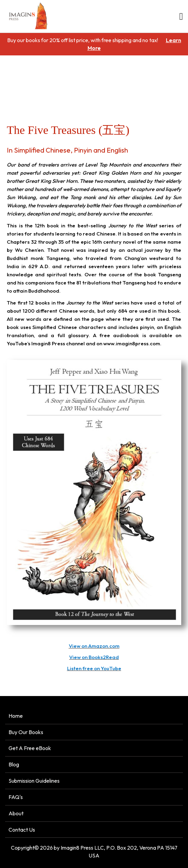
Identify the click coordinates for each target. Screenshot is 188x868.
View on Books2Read (94, 657)
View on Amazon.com (94, 646)
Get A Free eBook (30, 748)
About (16, 813)
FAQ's (16, 797)
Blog (14, 764)
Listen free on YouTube (94, 668)
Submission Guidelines (34, 781)
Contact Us (22, 830)
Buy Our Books (26, 732)
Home (10, 94)
